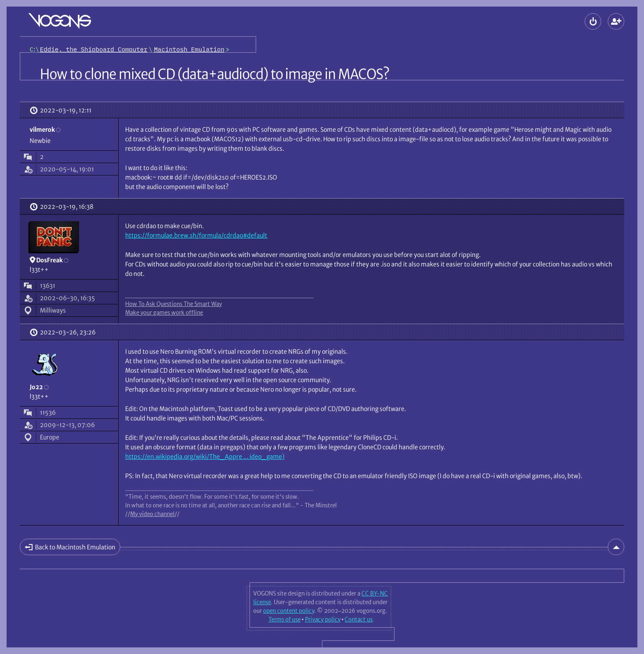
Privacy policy (323, 619)
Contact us (359, 619)
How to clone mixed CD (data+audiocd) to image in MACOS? (215, 74)
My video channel (152, 514)
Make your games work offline (164, 313)
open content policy (289, 611)
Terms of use (285, 619)
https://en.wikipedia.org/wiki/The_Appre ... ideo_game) (205, 457)
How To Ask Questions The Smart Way (174, 304)
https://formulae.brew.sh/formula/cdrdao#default (196, 235)
